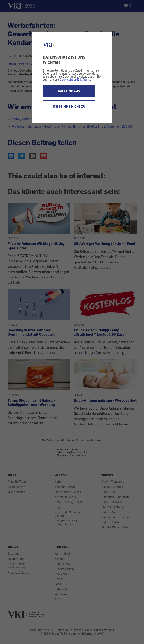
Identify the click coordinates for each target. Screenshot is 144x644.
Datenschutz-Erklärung (75, 79)
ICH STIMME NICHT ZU (69, 106)
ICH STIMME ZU (69, 91)
